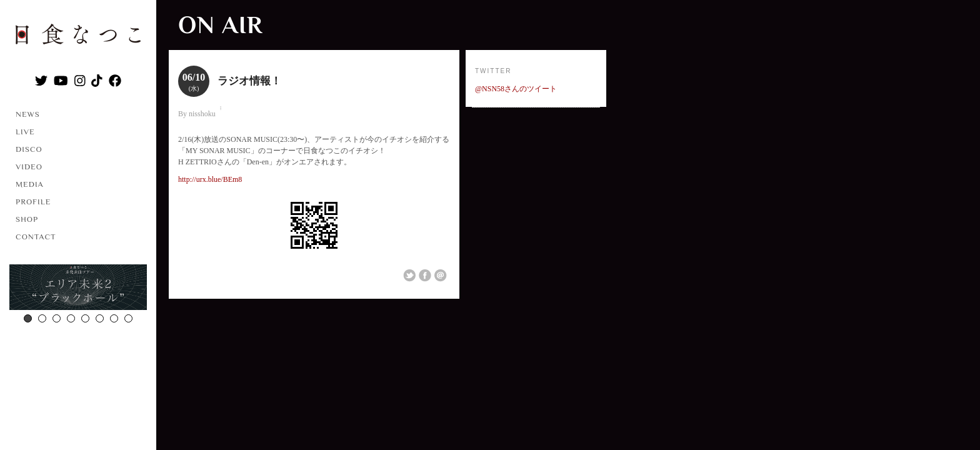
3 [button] (57, 318)
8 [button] (128, 318)
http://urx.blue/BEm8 (210, 179)
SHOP (27, 219)
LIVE (25, 132)
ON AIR (220, 25)
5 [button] (85, 318)
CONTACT (36, 237)
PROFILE (33, 202)
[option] (78, 289)
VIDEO (29, 167)
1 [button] (28, 318)
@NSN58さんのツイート (516, 89)
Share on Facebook (425, 276)
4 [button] (71, 318)
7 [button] (114, 318)
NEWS (28, 114)
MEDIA (30, 184)
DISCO (29, 149)
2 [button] (42, 318)
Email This (441, 276)
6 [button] (100, 318)
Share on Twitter (409, 276)
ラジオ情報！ (249, 81)
